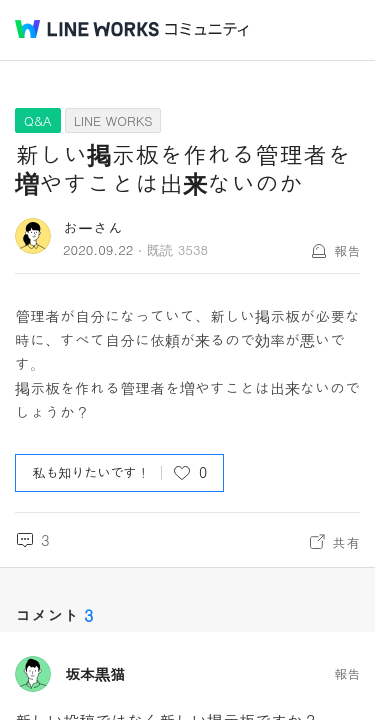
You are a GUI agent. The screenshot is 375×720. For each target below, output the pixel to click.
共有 (346, 542)
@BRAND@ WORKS (87, 29)
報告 (347, 250)
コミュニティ (207, 29)
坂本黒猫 (95, 674)
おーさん (93, 227)
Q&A (38, 120)
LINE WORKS (113, 120)
